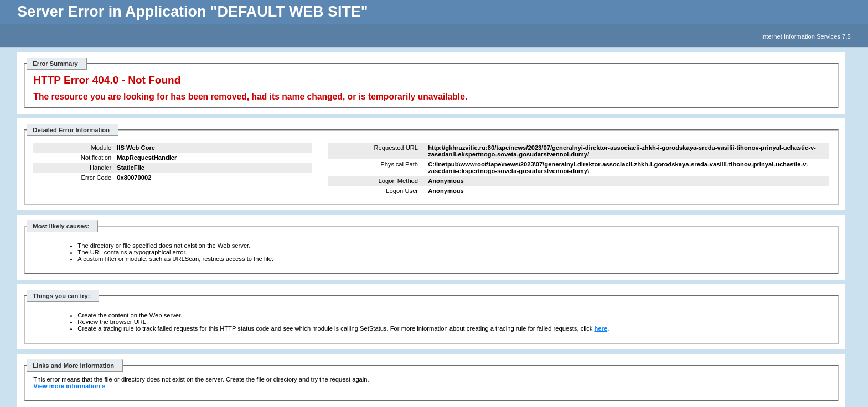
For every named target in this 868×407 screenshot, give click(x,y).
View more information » (69, 386)
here (601, 328)
